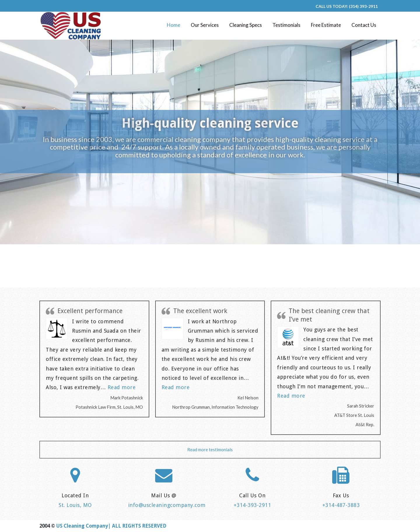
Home (174, 25)
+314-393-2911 (252, 505)
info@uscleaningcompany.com (167, 505)
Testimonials (286, 25)
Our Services (205, 25)
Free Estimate (326, 25)
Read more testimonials (210, 450)
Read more (122, 387)
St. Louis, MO (75, 505)
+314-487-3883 (341, 505)
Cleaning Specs (246, 25)
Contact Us (364, 25)
